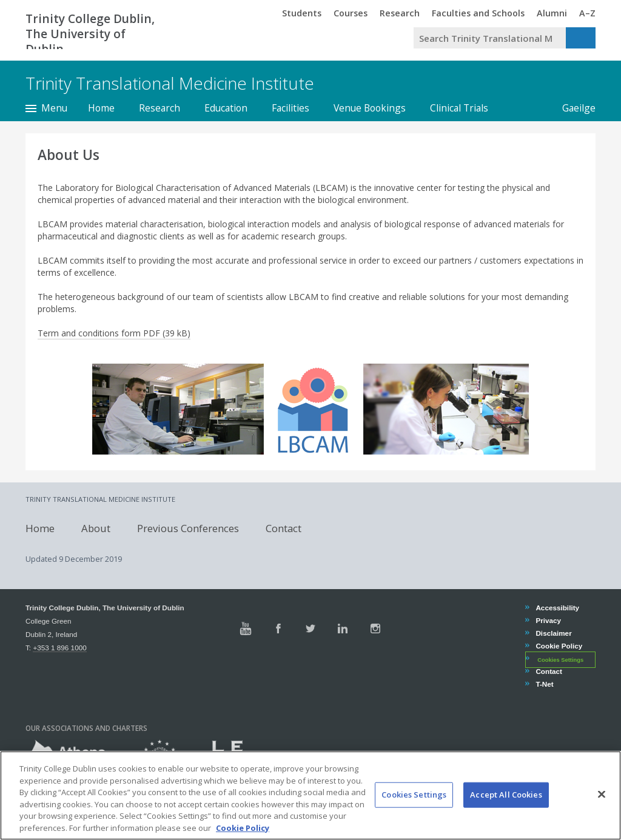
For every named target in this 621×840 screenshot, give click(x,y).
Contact (284, 528)
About (96, 528)
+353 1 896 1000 (59, 648)
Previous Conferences (188, 528)
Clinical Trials (459, 108)
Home (101, 108)
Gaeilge (573, 108)
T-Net (544, 684)
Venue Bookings (370, 108)
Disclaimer (553, 633)
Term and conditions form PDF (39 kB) (114, 333)
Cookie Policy (559, 646)
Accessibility (557, 608)
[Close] (602, 821)
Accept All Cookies (506, 821)
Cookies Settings (560, 659)
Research (159, 108)
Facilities (290, 108)
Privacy (548, 620)
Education (226, 108)
